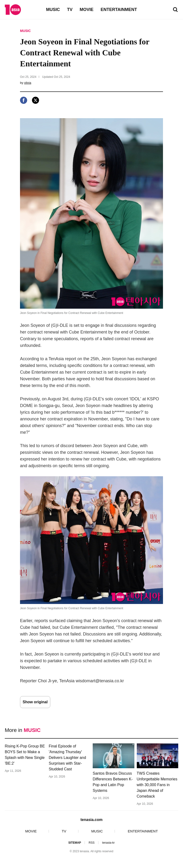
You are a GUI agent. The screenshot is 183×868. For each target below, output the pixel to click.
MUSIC (53, 10)
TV (70, 10)
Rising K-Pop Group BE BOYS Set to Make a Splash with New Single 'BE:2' (25, 755)
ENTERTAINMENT (119, 10)
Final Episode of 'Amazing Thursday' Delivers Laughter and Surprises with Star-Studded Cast (68, 758)
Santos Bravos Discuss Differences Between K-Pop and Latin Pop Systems (113, 782)
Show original (35, 702)
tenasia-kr (109, 843)
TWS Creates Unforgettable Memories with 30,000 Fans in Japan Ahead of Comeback (157, 785)
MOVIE (86, 10)
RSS (92, 843)
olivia (28, 83)
